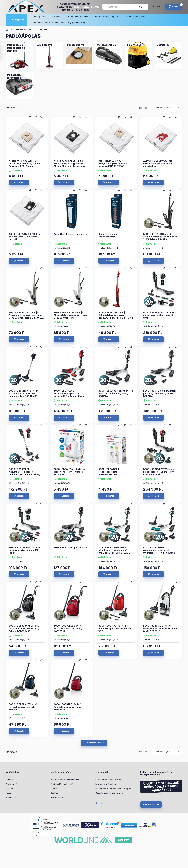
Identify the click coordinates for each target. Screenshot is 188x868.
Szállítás (54, 793)
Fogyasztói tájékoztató (106, 784)
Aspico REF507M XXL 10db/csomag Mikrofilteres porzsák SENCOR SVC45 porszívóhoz (113, 165)
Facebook (96, 803)
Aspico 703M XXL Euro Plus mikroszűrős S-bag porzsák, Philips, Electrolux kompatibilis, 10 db (70, 165)
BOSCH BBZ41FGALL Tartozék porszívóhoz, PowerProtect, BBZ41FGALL (69, 472)
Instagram (102, 803)
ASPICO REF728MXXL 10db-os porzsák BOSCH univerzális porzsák (25, 237)
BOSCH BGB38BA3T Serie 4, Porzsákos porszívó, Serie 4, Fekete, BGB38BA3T (24, 628)
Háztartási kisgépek (23, 30)
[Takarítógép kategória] (134, 45)
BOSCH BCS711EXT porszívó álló (71, 547)
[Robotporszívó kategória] (76, 45)
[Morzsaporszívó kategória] (106, 45)
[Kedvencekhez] (36, 117)
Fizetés (54, 789)
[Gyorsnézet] (41, 117)
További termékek (93, 743)
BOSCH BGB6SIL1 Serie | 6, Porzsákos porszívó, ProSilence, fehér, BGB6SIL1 (160, 628)
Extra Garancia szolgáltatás (108, 17)
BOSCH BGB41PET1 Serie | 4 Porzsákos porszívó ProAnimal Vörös (115, 628)
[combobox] (125, 7)
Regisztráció (12, 784)
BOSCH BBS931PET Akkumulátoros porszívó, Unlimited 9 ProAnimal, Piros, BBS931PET (24, 473)
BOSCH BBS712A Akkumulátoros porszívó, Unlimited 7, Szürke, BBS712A (160, 393)
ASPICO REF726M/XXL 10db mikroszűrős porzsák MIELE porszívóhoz (158, 163)
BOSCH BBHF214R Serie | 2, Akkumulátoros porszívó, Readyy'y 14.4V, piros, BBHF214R (116, 315)
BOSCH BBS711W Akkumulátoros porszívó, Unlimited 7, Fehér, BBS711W (116, 393)
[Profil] (157, 7)
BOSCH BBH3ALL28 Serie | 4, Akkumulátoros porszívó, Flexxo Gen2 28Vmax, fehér (70, 315)
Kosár (8, 793)
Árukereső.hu (110, 827)
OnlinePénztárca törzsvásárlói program (113, 789)
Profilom (10, 789)
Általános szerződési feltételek (65, 780)
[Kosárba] (19, 183)
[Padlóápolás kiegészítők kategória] (19, 76)
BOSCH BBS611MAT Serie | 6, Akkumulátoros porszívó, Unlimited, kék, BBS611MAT (24, 393)
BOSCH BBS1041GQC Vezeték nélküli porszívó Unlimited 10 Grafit (159, 315)
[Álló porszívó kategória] (45, 45)
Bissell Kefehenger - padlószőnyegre (109, 235)
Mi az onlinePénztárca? (79, 17)
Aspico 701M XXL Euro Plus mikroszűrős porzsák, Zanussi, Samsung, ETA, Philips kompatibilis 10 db (25, 165)
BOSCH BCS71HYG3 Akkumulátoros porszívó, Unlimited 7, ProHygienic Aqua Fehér (159, 551)
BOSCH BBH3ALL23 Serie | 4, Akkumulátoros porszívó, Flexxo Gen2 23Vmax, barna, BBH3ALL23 (27, 315)
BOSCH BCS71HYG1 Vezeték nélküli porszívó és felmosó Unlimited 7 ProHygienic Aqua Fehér (114, 551)
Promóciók (57, 17)
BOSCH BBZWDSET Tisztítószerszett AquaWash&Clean (109, 472)
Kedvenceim (11, 797)
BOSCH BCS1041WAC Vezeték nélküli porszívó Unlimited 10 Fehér (25, 550)
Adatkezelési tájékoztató (62, 784)
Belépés (10, 780)
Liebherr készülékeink (137, 17)
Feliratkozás (149, 804)
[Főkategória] (7, 30)
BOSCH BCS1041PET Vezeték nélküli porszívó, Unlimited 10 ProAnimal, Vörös (158, 472)
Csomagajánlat (40, 17)
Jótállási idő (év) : (62, 248)
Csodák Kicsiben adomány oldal (110, 793)
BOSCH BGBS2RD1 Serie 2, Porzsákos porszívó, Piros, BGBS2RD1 (68, 707)
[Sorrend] (167, 108)
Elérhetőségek (57, 797)
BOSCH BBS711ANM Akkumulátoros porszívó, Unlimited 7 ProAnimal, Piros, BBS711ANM (69, 395)
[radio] (146, 108)
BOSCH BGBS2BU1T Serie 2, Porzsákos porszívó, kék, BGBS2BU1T (23, 707)
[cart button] (174, 7)
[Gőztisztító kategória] (163, 45)
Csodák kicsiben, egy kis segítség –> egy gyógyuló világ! (59, 23)
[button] (16, 20)
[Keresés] (141, 7)
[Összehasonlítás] (30, 117)
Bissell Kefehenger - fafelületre (70, 234)
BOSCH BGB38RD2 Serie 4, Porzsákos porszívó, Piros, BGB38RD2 (68, 628)
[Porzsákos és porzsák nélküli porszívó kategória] (19, 48)
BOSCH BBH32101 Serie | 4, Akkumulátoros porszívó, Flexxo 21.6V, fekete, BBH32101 (160, 237)
